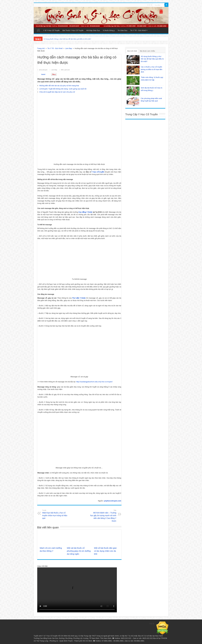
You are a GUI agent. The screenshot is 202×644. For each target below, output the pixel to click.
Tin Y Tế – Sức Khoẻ (138, 30)
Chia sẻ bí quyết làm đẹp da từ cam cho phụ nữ (57, 92)
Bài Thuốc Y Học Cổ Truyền (73, 30)
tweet (43, 74)
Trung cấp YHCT (90, 636)
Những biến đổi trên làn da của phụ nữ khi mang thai (59, 86)
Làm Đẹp (69, 48)
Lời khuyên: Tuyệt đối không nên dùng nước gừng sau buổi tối (63, 89)
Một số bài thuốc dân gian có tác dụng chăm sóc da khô (105, 551)
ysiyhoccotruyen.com (113, 501)
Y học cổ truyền (98, 172)
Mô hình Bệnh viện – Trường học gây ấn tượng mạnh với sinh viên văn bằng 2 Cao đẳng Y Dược (103, 516)
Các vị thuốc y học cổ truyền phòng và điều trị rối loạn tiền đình (152, 69)
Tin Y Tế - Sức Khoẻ (55, 48)
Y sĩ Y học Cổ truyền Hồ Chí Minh (55, 636)
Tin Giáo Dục (123, 30)
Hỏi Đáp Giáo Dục (93, 30)
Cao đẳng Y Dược (86, 212)
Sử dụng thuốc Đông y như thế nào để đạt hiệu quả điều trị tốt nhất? (67, 39)
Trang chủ (41, 48)
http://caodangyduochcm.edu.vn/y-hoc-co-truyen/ (94, 382)
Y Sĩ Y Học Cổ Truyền (52, 30)
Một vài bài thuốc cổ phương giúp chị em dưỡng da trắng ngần (79, 551)
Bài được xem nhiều (147, 51)
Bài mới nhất (132, 51)
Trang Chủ (38, 30)
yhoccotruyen (43, 70)
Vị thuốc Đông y (109, 30)
